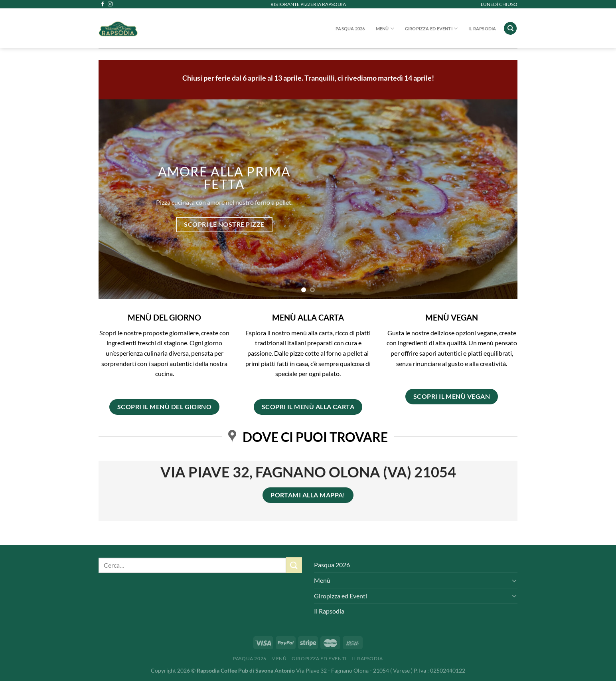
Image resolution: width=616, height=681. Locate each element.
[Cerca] (510, 29)
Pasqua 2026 (350, 29)
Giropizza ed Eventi (431, 29)
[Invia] (294, 565)
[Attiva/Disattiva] (514, 580)
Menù (385, 29)
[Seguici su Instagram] (110, 4)
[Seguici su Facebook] (103, 4)
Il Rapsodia (482, 29)
